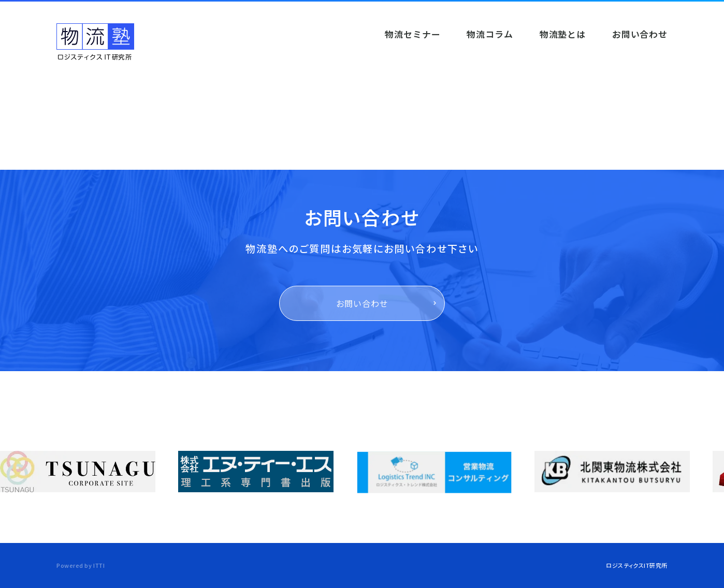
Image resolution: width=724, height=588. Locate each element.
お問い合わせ (362, 303)
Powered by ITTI (81, 565)
